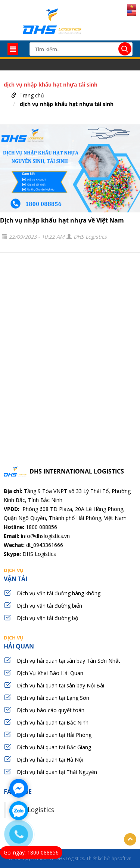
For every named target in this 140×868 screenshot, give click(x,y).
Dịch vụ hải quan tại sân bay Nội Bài (60, 685)
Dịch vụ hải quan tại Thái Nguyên (57, 772)
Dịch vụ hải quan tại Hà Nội (50, 760)
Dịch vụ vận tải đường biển (49, 606)
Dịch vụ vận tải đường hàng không (59, 593)
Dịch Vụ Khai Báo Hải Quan (50, 673)
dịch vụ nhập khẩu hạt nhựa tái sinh (67, 104)
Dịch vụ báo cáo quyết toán (51, 710)
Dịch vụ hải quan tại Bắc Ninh (53, 722)
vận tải (70, 574)
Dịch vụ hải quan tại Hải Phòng (54, 735)
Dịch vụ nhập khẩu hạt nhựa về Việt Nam (62, 220)
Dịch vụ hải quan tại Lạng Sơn (53, 698)
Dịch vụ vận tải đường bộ (47, 618)
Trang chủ (32, 95)
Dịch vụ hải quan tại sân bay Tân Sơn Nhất (69, 661)
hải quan (70, 642)
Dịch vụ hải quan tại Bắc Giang (54, 747)
